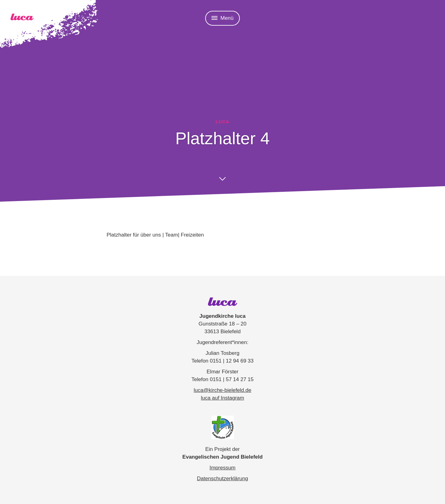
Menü (222, 18)
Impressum (222, 468)
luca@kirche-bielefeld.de (222, 390)
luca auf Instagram (222, 398)
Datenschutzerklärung (222, 479)
